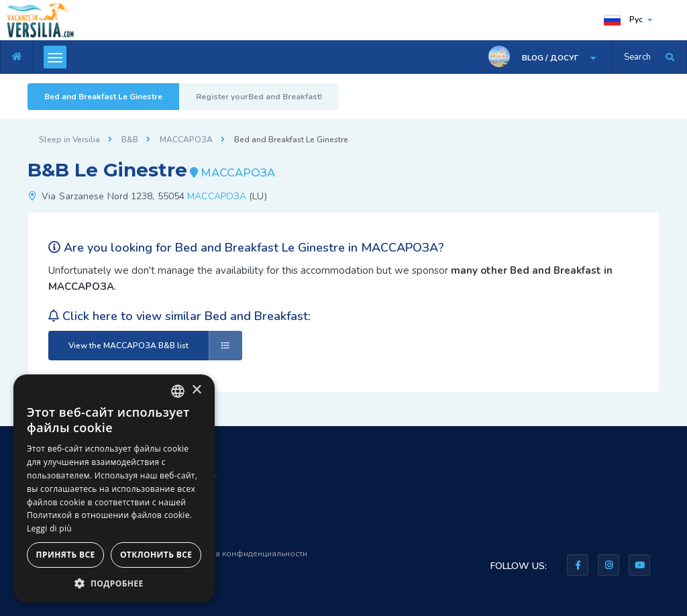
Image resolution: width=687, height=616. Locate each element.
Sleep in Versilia (69, 140)
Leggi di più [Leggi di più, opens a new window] (49, 528)
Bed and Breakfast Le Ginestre (103, 97)
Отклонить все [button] (156, 555)
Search (637, 57)
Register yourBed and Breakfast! (259, 97)
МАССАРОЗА (186, 140)
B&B (130, 140)
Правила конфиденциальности (246, 554)
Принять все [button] (66, 555)
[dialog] (114, 489)
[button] (114, 583)
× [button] (196, 390)
